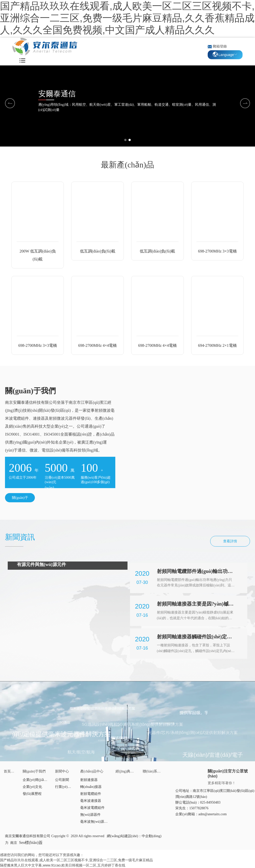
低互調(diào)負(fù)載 (98, 251)
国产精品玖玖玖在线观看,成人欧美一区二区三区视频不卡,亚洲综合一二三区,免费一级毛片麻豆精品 (76, 860)
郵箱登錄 (220, 46)
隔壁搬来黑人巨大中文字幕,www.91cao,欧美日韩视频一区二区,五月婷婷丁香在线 (63, 865)
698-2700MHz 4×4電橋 (97, 345)
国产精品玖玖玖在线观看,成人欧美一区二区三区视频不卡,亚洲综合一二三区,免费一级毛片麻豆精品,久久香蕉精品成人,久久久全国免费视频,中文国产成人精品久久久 (127, 18)
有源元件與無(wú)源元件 (41, 564)
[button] (125, 140)
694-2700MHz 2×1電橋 (217, 345)
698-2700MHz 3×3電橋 (217, 251)
